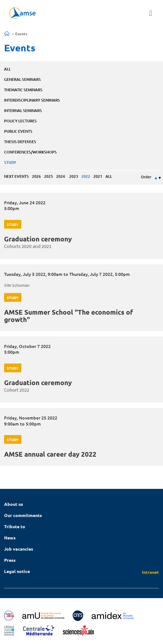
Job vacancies (19, 549)
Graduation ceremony (38, 239)
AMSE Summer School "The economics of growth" (68, 316)
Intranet (150, 572)
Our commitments (23, 515)
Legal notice (17, 571)
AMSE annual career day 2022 (50, 454)
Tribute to (15, 526)
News (10, 538)
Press (10, 560)
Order (146, 177)
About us (14, 504)
